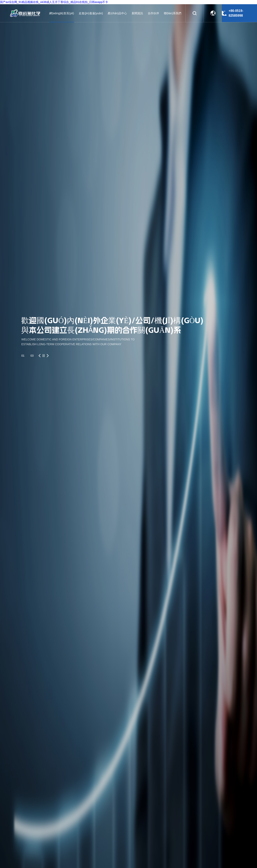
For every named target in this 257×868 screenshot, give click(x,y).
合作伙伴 (153, 13)
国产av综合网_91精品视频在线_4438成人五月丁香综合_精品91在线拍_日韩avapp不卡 (54, 2)
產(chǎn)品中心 (117, 13)
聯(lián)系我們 (173, 13)
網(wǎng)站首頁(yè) (62, 13)
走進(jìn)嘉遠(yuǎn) (91, 13)
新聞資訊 (137, 13)
